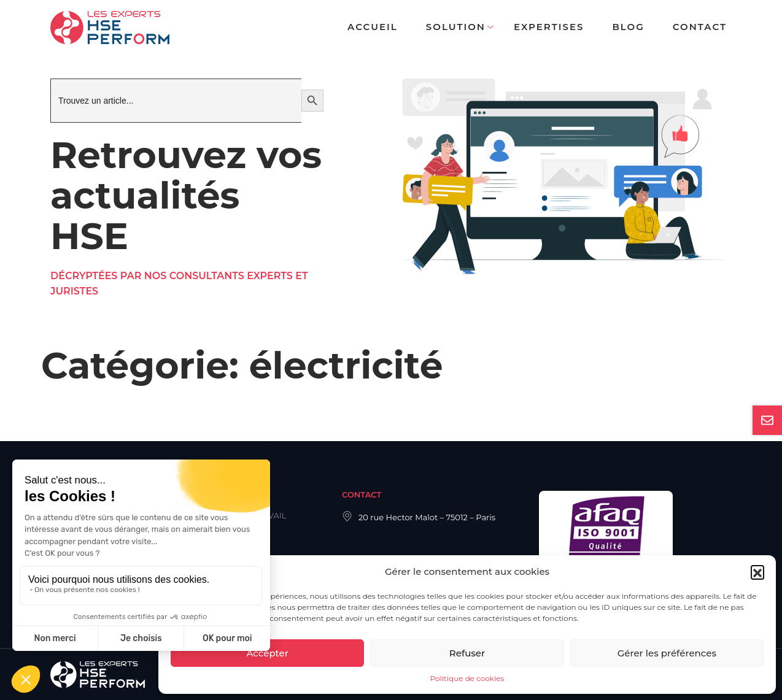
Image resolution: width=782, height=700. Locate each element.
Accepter (267, 653)
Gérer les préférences (667, 653)
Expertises (549, 27)
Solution (456, 27)
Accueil (373, 27)
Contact (700, 27)
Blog (628, 27)
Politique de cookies (467, 678)
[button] (757, 572)
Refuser (467, 653)
